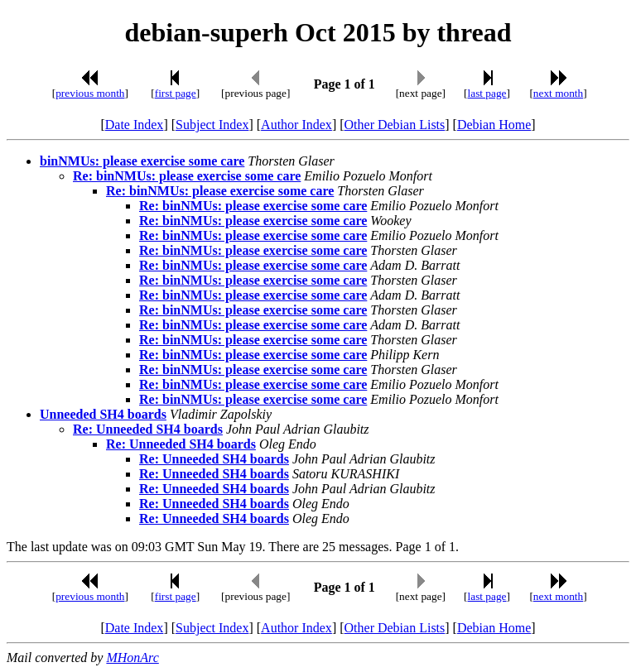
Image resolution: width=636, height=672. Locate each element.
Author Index (296, 125)
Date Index (135, 125)
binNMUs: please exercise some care (142, 161)
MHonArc (132, 658)
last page (487, 93)
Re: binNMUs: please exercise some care (187, 176)
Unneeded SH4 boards (103, 414)
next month (558, 93)
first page (176, 93)
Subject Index (212, 125)
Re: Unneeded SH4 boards (148, 429)
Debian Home (494, 125)
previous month (90, 93)
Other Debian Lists (395, 125)
